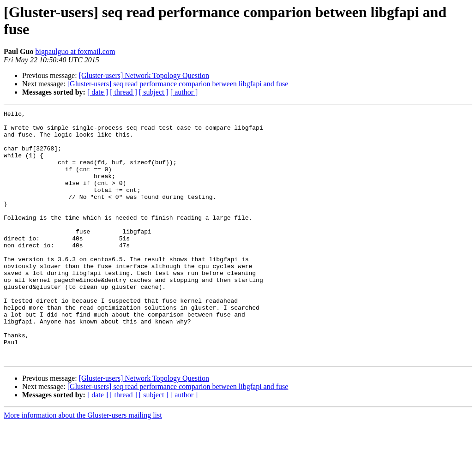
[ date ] (98, 92)
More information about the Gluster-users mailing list (83, 465)
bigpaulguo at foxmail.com (75, 51)
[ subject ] (154, 92)
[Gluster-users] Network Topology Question (144, 75)
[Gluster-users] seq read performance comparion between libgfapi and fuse (178, 84)
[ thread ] (124, 92)
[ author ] (184, 92)
